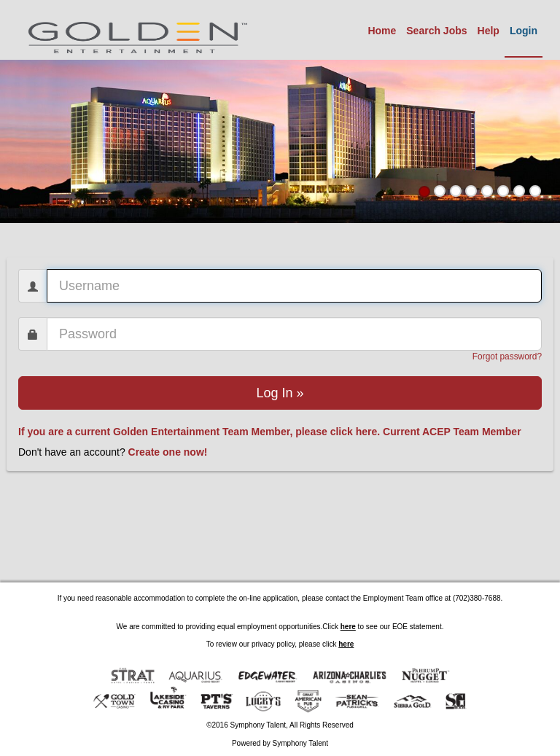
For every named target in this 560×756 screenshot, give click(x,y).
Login (524, 31)
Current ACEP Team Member (452, 432)
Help (489, 31)
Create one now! (168, 452)
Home (382, 31)
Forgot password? (507, 356)
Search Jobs (436, 31)
